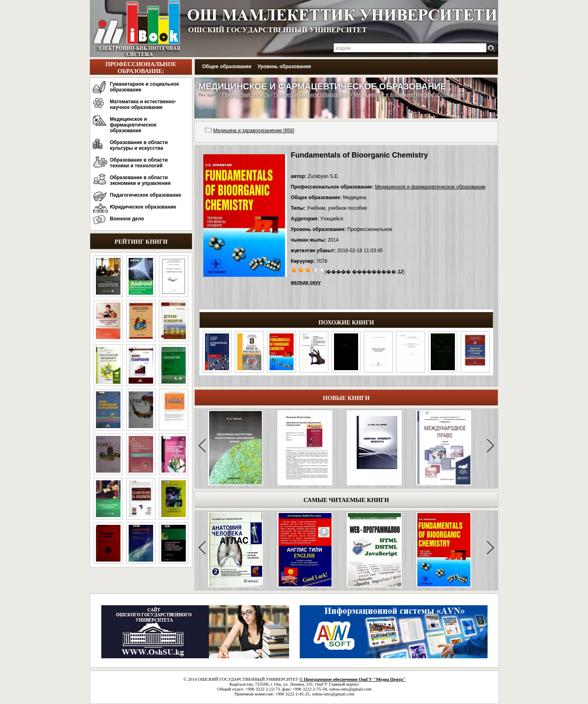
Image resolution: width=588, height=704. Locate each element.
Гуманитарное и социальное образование (145, 87)
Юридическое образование (143, 207)
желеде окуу (306, 282)
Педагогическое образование (146, 195)
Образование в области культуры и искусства (139, 145)
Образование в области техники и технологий (139, 163)
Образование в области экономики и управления (140, 180)
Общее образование (227, 67)
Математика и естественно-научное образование (143, 104)
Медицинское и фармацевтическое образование (133, 125)
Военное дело (127, 219)
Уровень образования (284, 67)
